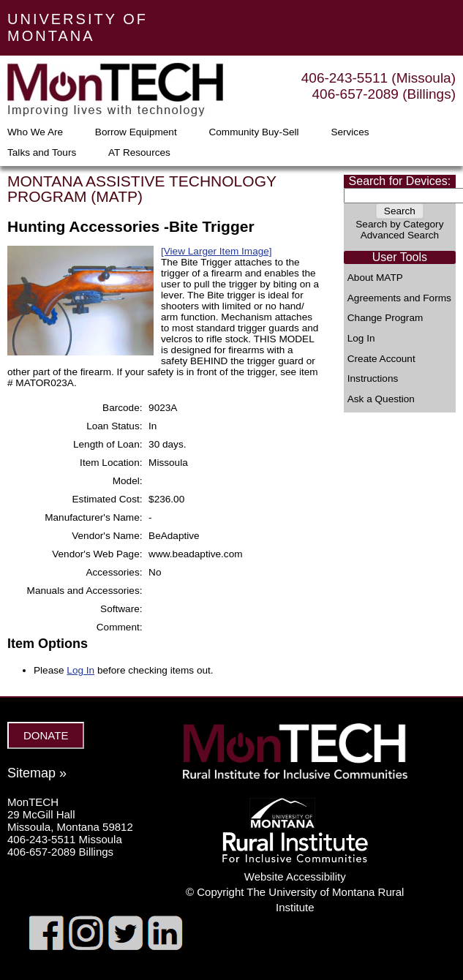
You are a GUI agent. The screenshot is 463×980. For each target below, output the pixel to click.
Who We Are (35, 132)
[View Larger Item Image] (217, 251)
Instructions (373, 379)
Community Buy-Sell (253, 132)
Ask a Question (381, 399)
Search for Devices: (400, 181)
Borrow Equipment (136, 132)
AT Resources (139, 153)
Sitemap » (37, 773)
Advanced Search (400, 235)
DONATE (46, 735)
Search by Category (399, 224)
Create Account (381, 359)
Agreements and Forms (399, 298)
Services (350, 132)
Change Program (385, 318)
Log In (361, 339)
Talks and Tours (42, 153)
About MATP (375, 278)
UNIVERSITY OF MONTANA (78, 27)
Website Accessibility (295, 877)
